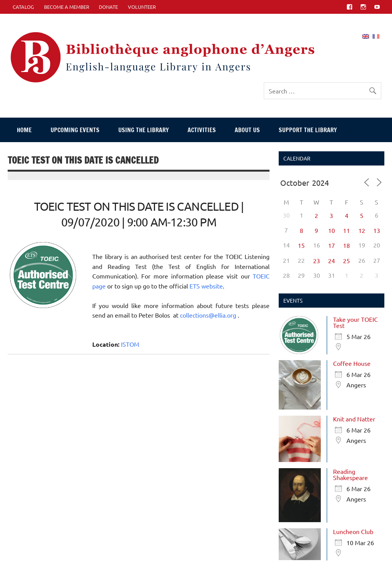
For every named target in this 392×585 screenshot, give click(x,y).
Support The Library (308, 130)
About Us (247, 130)
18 (346, 245)
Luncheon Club (353, 531)
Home (24, 130)
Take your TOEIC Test (355, 322)
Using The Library (144, 130)
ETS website (206, 286)
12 (362, 230)
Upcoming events (75, 130)
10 (332, 230)
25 (346, 261)
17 (332, 245)
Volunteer (142, 7)
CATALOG (23, 7)
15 (301, 245)
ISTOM (130, 344)
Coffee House (352, 363)
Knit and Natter (354, 419)
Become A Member (67, 7)
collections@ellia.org (209, 315)
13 (377, 230)
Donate (108, 7)
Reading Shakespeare (350, 474)
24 (332, 261)
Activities (202, 130)
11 (346, 230)
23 (317, 261)
